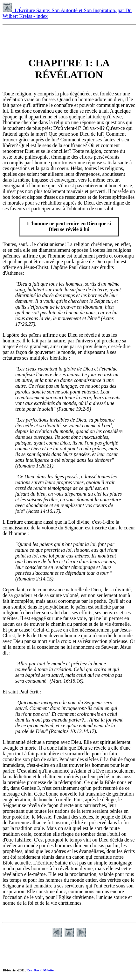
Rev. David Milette (40, 970)
